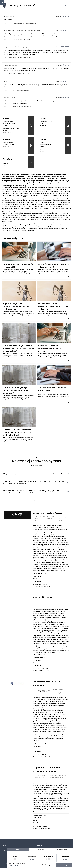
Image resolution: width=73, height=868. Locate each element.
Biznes (6, 119)
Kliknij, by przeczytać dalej (10, 133)
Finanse (5, 125)
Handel (7, 140)
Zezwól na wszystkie (64, 865)
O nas (4, 845)
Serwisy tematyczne (46, 144)
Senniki (42, 143)
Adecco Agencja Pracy (11, 65)
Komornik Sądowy (9, 16)
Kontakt (40, 845)
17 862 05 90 (45, 692)
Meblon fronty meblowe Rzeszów (48, 513)
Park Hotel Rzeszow (10, 98)
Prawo (5, 130)
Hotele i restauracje (8, 162)
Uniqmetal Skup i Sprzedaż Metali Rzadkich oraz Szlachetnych (59, 777)
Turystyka (8, 159)
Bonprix (6, 81)
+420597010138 (39, 779)
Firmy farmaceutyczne (46, 122)
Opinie (42, 146)
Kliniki (42, 123)
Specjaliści (43, 125)
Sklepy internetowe (8, 143)
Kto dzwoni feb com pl (43, 597)
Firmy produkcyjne (8, 122)
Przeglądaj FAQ (37, 500)
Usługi (43, 140)
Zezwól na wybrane (48, 865)
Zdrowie (44, 119)
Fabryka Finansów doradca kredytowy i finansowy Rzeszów (22, 47)
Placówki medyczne (46, 127)
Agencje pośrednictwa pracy (11, 129)
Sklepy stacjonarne (8, 144)
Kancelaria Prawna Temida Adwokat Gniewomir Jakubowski (22, 31)
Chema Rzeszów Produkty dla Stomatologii (58, 691)
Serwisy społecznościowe (47, 150)
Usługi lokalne (44, 148)
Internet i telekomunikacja (10, 127)
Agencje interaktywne (9, 123)
